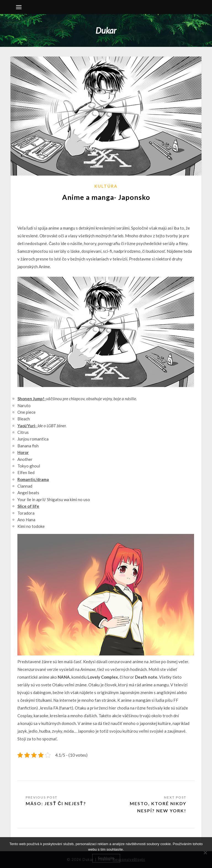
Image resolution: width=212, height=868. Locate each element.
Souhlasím (106, 858)
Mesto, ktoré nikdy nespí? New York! (158, 807)
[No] (205, 853)
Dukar (106, 30)
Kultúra (106, 186)
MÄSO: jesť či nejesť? (56, 803)
